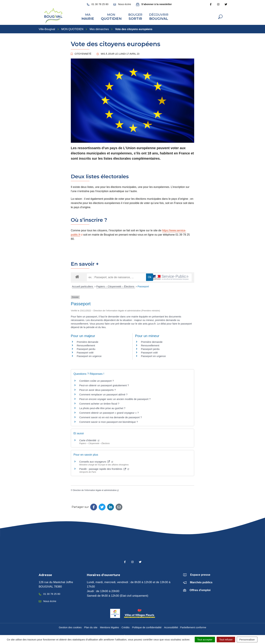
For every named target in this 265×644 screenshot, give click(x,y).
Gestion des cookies (70, 626)
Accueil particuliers (83, 285)
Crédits (126, 626)
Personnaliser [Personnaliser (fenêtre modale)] (247, 640)
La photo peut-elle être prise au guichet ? (102, 407)
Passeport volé (85, 351)
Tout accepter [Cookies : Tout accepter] (205, 640)
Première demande (88, 341)
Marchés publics (201, 581)
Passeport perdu (86, 348)
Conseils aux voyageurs (96, 460)
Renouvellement (86, 344)
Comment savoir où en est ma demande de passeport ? (111, 416)
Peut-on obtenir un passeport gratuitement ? (104, 384)
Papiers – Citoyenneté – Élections (116, 285)
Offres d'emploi (200, 589)
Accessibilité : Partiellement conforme (185, 626)
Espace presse (200, 573)
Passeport (143, 285)
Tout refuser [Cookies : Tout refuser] (226, 640)
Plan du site (91, 626)
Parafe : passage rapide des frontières (104, 468)
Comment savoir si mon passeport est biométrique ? (109, 421)
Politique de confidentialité (147, 626)
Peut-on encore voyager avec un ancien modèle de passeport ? (115, 398)
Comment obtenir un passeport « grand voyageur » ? (109, 411)
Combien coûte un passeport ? (97, 379)
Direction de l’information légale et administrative (96, 489)
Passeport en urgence (89, 355)
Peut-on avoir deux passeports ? (98, 389)
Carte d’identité (89, 439)
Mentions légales (109, 626)
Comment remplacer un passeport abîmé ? (103, 393)
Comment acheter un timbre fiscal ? (99, 402)
